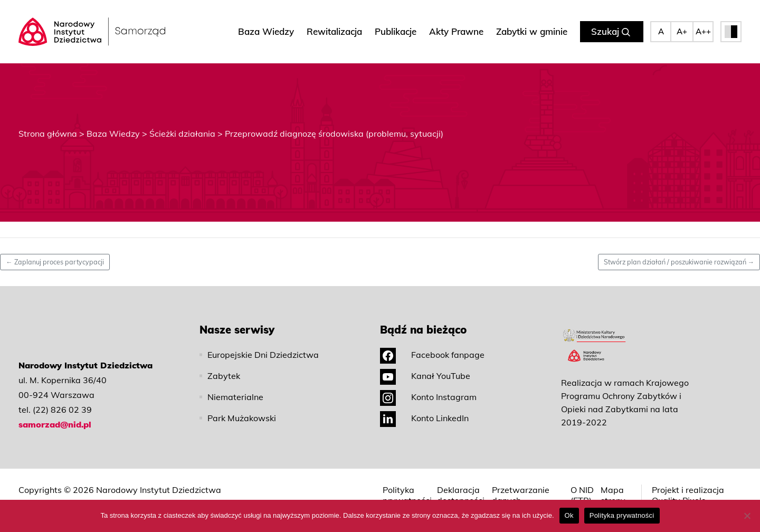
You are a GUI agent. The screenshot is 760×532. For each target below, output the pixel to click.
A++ (703, 31)
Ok (569, 515)
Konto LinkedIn (424, 418)
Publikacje (396, 31)
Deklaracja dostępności (461, 495)
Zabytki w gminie (532, 31)
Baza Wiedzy (266, 31)
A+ (682, 31)
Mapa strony (613, 495)
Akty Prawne (456, 31)
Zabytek (224, 376)
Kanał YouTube (425, 376)
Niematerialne (235, 397)
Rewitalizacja (334, 31)
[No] (747, 516)
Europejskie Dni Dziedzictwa (263, 355)
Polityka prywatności (407, 495)
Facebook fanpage (432, 355)
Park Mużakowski (242, 418)
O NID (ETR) (582, 495)
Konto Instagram (428, 397)
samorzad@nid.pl (55, 424)
